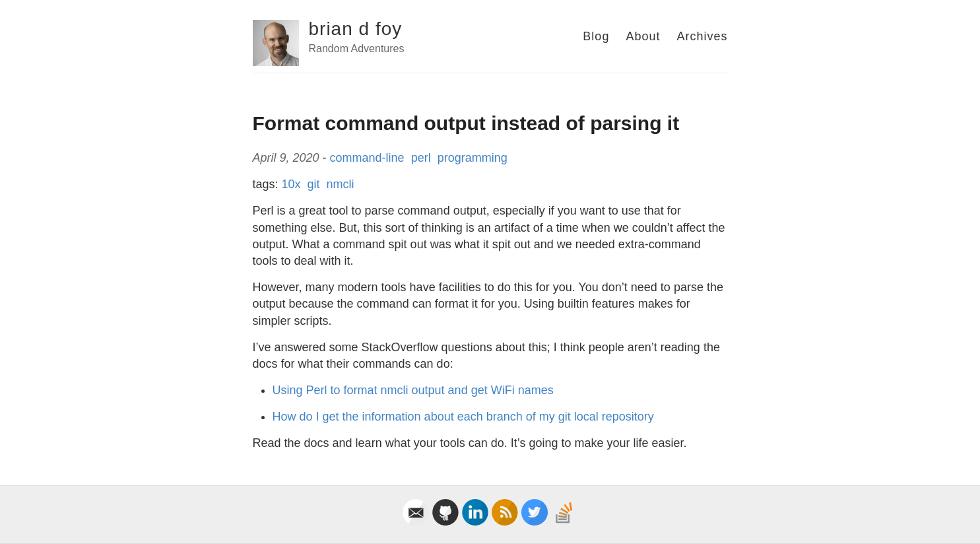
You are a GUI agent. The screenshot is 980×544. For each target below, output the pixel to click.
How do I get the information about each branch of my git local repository (463, 417)
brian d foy (356, 29)
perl (421, 158)
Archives (702, 36)
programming (473, 158)
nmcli (341, 184)
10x (291, 184)
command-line (367, 158)
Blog (596, 36)
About (643, 36)
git (314, 184)
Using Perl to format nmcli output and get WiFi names (413, 390)
